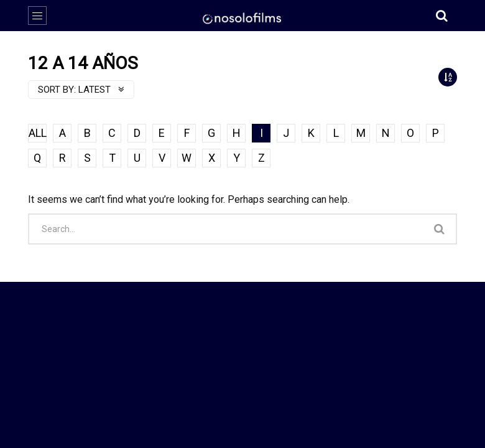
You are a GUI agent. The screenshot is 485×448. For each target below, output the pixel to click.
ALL (38, 133)
